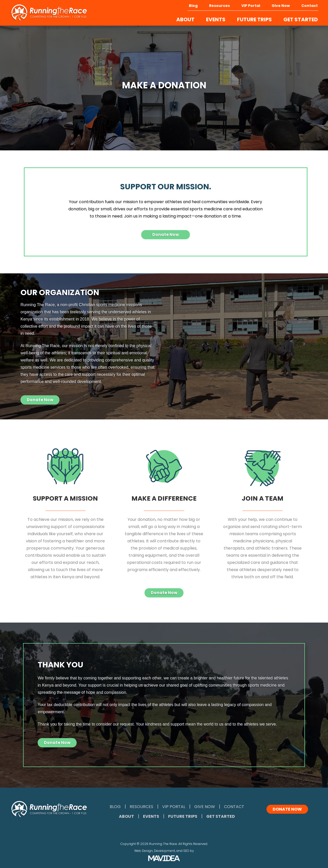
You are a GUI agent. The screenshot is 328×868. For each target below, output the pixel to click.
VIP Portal (251, 6)
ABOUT (185, 19)
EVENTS (216, 19)
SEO (186, 851)
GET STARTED (301, 19)
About (126, 816)
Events (151, 816)
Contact (310, 6)
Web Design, (144, 851)
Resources (219, 6)
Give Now (281, 6)
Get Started (221, 816)
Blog (193, 6)
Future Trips (183, 816)
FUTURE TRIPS (254, 19)
